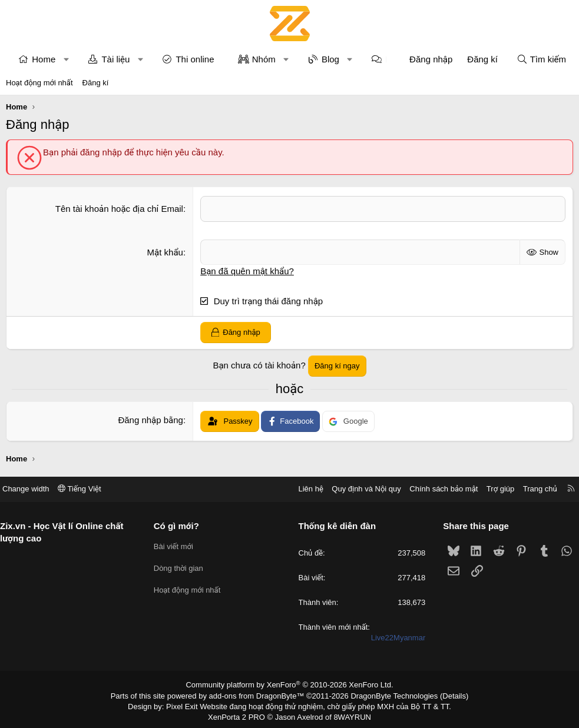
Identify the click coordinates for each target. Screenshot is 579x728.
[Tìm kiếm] (541, 59)
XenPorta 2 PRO (241, 714)
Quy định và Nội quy (358, 489)
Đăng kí (96, 83)
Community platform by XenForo (289, 684)
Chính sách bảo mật (435, 489)
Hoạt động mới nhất (39, 83)
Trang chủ (531, 489)
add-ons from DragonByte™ (259, 694)
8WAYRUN (348, 714)
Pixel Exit (190, 704)
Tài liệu (115, 59)
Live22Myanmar (394, 638)
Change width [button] (35, 489)
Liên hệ (302, 489)
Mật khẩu (165, 252)
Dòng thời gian (183, 566)
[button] (66, 59)
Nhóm (264, 59)
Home (44, 59)
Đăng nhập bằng (150, 420)
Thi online (195, 59)
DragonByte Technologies (386, 694)
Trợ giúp (492, 489)
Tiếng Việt (88, 489)
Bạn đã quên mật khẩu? (247, 270)
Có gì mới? (181, 525)
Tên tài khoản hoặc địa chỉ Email (119, 209)
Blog (330, 59)
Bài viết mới (178, 545)
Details (441, 694)
